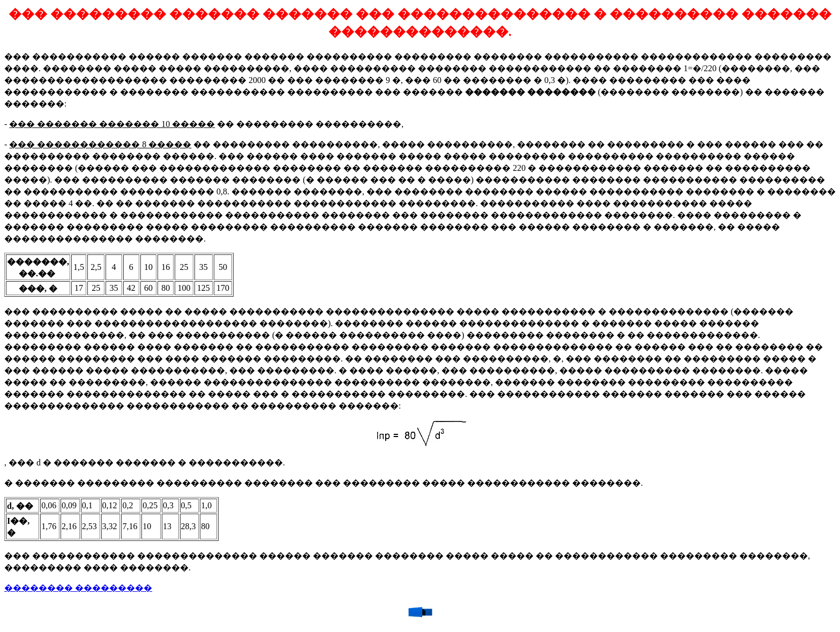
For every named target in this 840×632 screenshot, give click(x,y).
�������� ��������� (78, 588)
